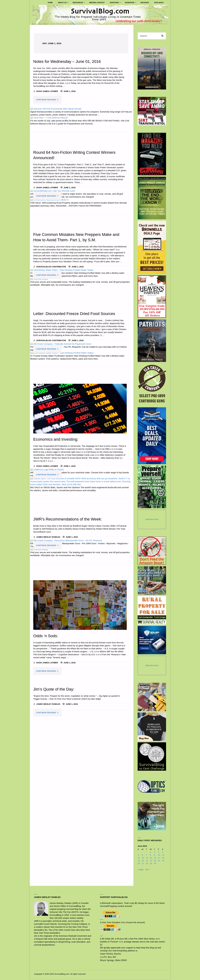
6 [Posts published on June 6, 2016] (142, 855)
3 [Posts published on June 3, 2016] (159, 852)
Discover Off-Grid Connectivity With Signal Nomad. (56, 109)
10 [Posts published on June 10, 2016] (159, 855)
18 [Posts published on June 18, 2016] (163, 858)
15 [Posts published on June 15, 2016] (151, 858)
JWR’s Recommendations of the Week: (68, 519)
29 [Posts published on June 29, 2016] (151, 864)
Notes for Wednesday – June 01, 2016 (68, 61)
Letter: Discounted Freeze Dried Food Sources (75, 314)
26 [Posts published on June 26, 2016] (139, 864)
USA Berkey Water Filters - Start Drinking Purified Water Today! (62, 353)
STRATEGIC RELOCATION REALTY (50, 200)
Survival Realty (39, 279)
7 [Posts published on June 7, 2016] (146, 855)
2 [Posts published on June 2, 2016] (155, 852)
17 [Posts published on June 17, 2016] (159, 858)
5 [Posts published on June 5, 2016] (138, 855)
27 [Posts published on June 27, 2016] (143, 864)
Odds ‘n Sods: (46, 636)
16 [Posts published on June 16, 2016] (155, 858)
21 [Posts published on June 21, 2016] (147, 861)
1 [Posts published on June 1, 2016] (150, 852)
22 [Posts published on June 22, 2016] (151, 861)
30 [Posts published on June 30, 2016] (155, 864)
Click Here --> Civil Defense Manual (49, 118)
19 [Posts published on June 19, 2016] (139, 861)
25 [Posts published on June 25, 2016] (163, 861)
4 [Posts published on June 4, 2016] (163, 852)
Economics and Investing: (56, 439)
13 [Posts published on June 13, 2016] (143, 858)
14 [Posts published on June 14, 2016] (147, 858)
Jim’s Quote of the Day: (54, 689)
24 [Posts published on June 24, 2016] (159, 861)
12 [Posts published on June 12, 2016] (139, 858)
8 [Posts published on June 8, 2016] (150, 855)
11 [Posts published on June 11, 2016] (163, 855)
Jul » (147, 870)
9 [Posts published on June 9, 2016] (155, 855)
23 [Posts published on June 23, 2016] (155, 861)
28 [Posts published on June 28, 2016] (147, 864)
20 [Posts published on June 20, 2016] (143, 861)
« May (141, 870)
